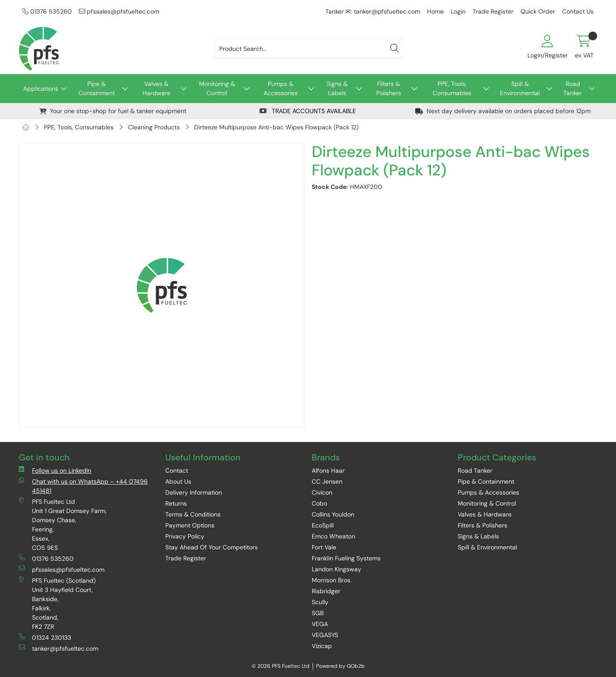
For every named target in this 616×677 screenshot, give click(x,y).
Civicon (322, 492)
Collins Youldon (333, 514)
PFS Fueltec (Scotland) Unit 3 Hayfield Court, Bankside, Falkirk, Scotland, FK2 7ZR (57, 603)
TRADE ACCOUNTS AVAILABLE (308, 111)
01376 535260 (47, 11)
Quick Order (538, 11)
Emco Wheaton (333, 536)
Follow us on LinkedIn (55, 470)
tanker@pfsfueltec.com (59, 648)
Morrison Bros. (332, 580)
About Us (178, 481)
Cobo (319, 503)
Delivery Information (194, 492)
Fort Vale (324, 547)
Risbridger (326, 591)
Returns (176, 503)
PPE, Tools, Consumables (452, 88)
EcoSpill (323, 525)
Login (458, 11)
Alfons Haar (328, 470)
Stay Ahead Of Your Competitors (212, 547)
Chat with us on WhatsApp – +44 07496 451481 (83, 486)
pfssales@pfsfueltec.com (119, 11)
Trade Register (493, 11)
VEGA (320, 624)
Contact (177, 470)
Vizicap (322, 646)
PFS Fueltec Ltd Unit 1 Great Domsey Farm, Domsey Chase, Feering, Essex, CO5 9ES (63, 524)
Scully (320, 602)
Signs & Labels (337, 88)
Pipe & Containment (97, 88)
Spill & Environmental (520, 88)
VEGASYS (325, 635)
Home (435, 11)
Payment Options (190, 525)
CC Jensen (327, 481)
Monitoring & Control (217, 88)
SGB (318, 613)
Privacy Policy (185, 536)
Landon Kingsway (336, 569)
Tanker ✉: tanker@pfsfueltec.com (373, 11)
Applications (41, 89)
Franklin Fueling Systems (346, 558)
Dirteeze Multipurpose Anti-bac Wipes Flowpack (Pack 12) (276, 127)
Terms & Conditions (193, 514)
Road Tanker (573, 88)
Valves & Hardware (157, 88)
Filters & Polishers (389, 88)
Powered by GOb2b (340, 666)
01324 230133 (45, 637)
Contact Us (578, 11)
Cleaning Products (154, 127)
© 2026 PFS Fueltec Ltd (281, 666)
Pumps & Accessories (281, 88)
